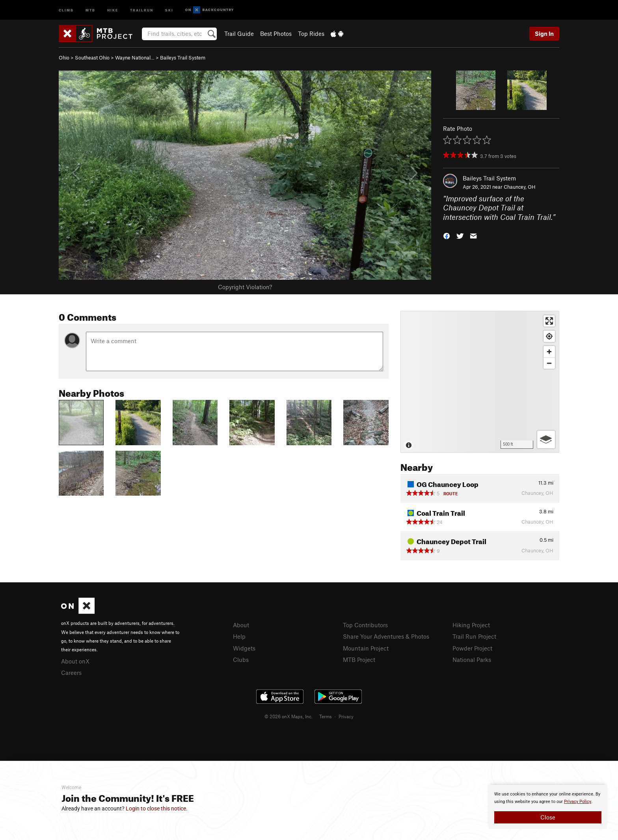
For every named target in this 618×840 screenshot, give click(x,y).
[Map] (480, 382)
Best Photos (276, 33)
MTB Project (359, 660)
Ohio (64, 58)
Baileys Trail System (183, 58)
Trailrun (142, 10)
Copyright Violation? (245, 287)
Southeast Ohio (92, 58)
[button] (447, 235)
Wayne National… (135, 58)
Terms (326, 716)
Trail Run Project (474, 636)
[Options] (546, 440)
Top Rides (311, 33)
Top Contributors (365, 625)
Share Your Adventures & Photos (386, 636)
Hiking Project (471, 625)
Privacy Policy (578, 802)
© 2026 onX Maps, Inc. (289, 716)
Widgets (244, 648)
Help (239, 636)
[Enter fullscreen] (549, 321)
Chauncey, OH (520, 187)
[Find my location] (549, 336)
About (241, 625)
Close (548, 817)
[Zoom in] (549, 352)
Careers (71, 673)
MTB (90, 10)
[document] (548, 807)
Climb (66, 10)
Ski (169, 10)
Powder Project (472, 648)
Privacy (346, 716)
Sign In (544, 33)
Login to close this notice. (157, 808)
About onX (75, 661)
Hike (113, 10)
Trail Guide (239, 33)
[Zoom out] (549, 363)
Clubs (241, 660)
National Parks (472, 660)
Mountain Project (366, 648)
